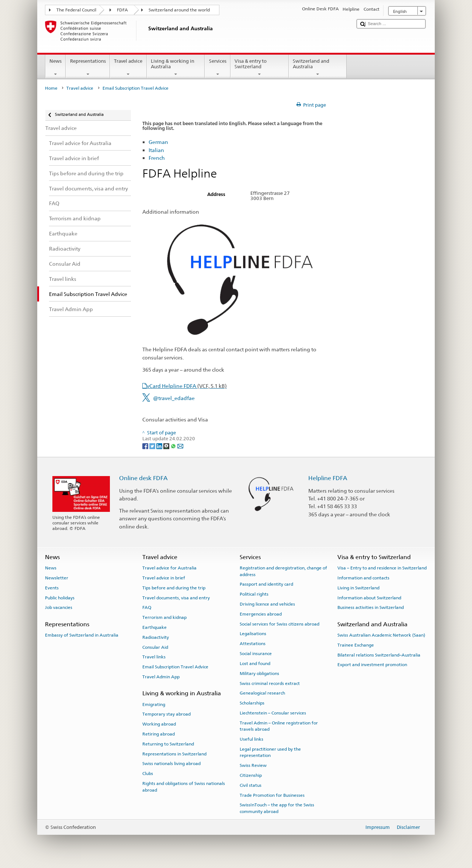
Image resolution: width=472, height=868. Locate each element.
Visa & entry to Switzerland (260, 68)
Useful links (251, 739)
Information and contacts (363, 578)
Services (218, 68)
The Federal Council (76, 10)
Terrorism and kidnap (164, 617)
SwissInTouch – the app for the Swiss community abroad (277, 808)
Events (52, 588)
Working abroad (159, 724)
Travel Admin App (161, 677)
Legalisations (253, 634)
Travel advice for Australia (169, 568)
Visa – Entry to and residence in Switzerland (382, 568)
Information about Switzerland (369, 597)
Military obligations (259, 674)
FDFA (122, 10)
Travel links (154, 657)
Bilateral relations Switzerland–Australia (379, 655)
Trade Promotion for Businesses (272, 795)
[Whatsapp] (174, 446)
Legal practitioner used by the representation (270, 752)
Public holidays (60, 597)
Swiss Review (253, 765)
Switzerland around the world (179, 10)
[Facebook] (146, 446)
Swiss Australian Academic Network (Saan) (381, 635)
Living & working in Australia (176, 68)
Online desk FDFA (143, 478)
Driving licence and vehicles (267, 604)
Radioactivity (156, 637)
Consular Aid (155, 647)
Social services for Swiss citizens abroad (280, 624)
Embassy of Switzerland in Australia (82, 635)
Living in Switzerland (358, 588)
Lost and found (255, 664)
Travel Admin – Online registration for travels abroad (279, 726)
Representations (88, 68)
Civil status (251, 785)
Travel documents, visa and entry (176, 597)
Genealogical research (262, 693)
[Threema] (167, 446)
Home (51, 88)
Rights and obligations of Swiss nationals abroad (184, 787)
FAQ (147, 607)
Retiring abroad (159, 734)
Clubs (148, 774)
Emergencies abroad (261, 614)
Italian (156, 150)
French (157, 158)
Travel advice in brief (164, 578)
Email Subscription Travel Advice (175, 667)
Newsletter (57, 578)
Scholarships (252, 703)
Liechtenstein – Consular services (273, 713)
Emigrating (154, 704)
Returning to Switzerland (168, 744)
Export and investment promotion (372, 665)
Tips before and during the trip (174, 588)
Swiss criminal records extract (270, 683)
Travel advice (128, 68)
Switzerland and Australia (318, 68)
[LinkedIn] (160, 446)
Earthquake (155, 627)
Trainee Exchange (356, 645)
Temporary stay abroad (166, 714)
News (56, 68)
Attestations (253, 644)
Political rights (254, 594)
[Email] (180, 446)
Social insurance (256, 654)
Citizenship (251, 775)
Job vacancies (59, 607)
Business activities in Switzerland (371, 607)
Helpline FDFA (328, 478)
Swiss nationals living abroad (171, 764)
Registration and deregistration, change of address (283, 571)
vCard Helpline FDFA (187, 386)
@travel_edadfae (174, 398)
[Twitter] (153, 446)
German (158, 142)
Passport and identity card (266, 584)
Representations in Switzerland (174, 754)
